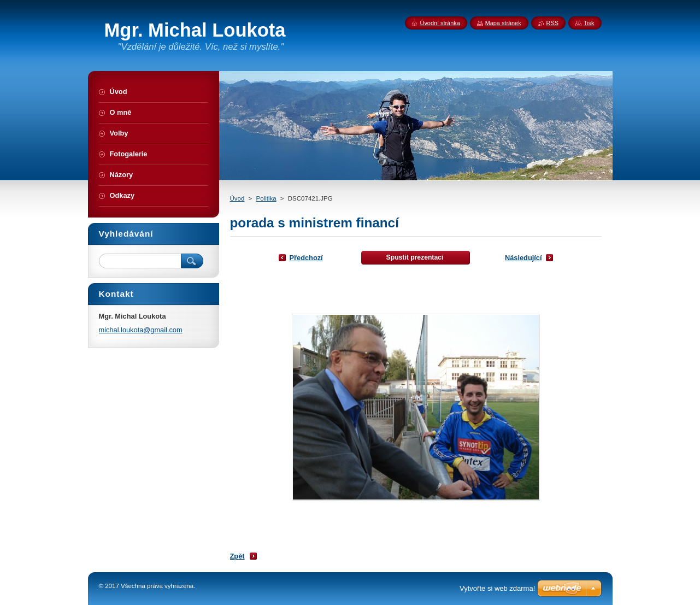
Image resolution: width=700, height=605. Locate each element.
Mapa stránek (503, 23)
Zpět (237, 556)
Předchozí (306, 258)
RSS (552, 23)
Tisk (589, 23)
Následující (523, 258)
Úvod (237, 198)
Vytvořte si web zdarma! (497, 588)
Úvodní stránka (440, 23)
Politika (266, 198)
